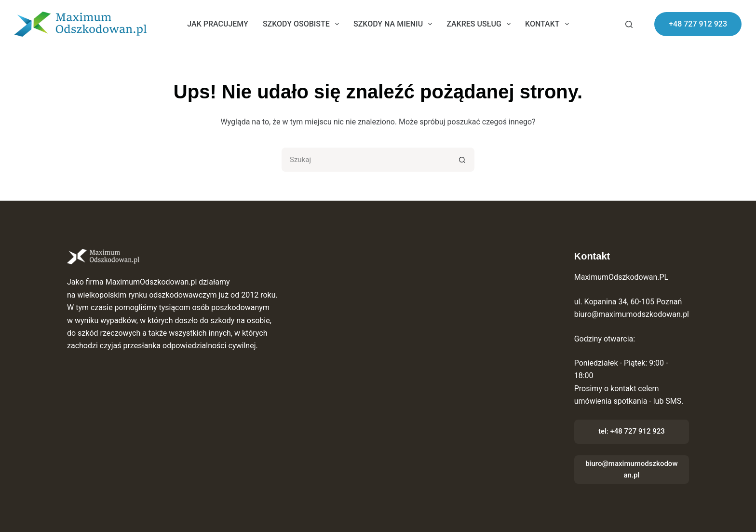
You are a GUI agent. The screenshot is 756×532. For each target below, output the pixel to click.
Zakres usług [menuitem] (480, 24)
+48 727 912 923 (698, 24)
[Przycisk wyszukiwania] (462, 160)
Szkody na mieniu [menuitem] (395, 24)
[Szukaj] (629, 24)
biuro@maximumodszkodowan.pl (631, 470)
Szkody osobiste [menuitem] (303, 24)
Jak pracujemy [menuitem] (218, 24)
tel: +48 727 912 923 (632, 431)
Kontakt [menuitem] (549, 24)
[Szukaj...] (366, 160)
